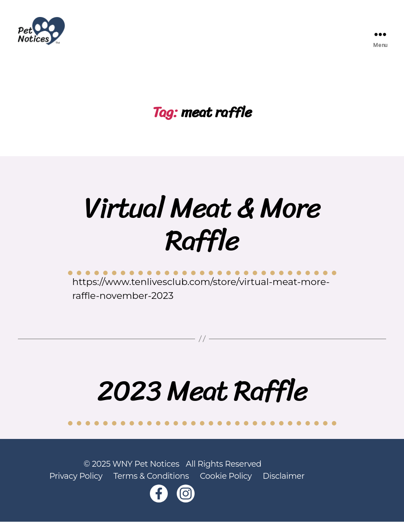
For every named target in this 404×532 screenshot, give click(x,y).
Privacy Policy (76, 486)
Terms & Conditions (151, 486)
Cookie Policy (226, 486)
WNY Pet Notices (146, 474)
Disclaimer (283, 486)
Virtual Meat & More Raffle (202, 234)
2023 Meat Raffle (202, 401)
